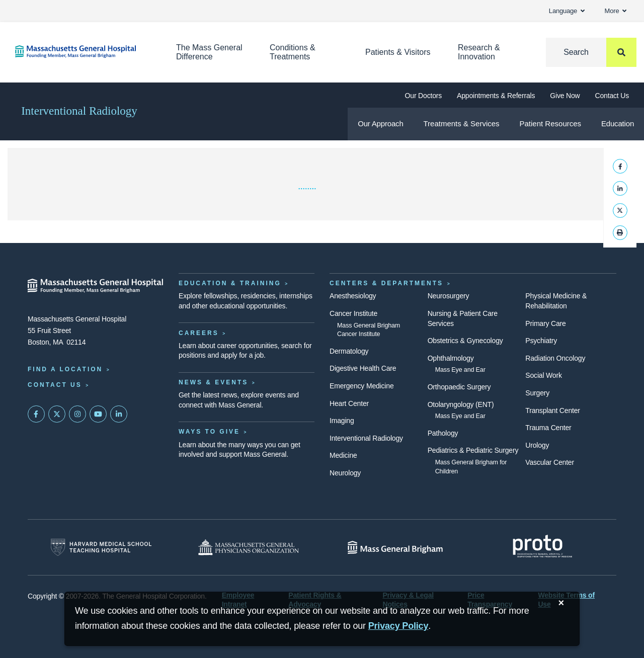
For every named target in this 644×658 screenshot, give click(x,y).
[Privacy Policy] (398, 626)
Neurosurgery (449, 296)
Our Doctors (423, 96)
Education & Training (230, 283)
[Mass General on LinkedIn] (119, 414)
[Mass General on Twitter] (57, 414)
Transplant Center (552, 410)
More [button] (616, 11)
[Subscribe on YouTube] (98, 414)
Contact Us (612, 96)
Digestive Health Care (363, 368)
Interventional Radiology (79, 111)
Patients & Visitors (398, 52)
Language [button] (567, 11)
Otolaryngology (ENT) (461, 404)
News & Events (213, 382)
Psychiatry (541, 341)
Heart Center (349, 403)
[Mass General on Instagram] (77, 414)
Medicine (343, 455)
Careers (199, 333)
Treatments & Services (461, 124)
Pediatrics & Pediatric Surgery (473, 450)
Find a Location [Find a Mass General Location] (65, 369)
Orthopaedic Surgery (459, 387)
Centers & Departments (386, 283)
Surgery (537, 393)
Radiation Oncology (555, 358)
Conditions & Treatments (293, 52)
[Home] (80, 52)
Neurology (345, 473)
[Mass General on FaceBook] (36, 414)
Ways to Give (209, 432)
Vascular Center (550, 462)
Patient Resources (551, 124)
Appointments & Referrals (496, 96)
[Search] (591, 52)
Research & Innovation (479, 52)
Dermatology (349, 351)
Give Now (565, 96)
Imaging (342, 421)
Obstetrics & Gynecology (465, 341)
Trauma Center (548, 428)
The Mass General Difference (209, 52)
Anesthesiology (353, 296)
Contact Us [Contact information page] (55, 385)
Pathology (443, 433)
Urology (537, 445)
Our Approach (380, 124)
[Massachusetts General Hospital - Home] (96, 286)
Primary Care (545, 323)
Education (618, 124)
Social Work (543, 375)
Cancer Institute (353, 313)
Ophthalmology (451, 358)
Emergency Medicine (361, 386)
